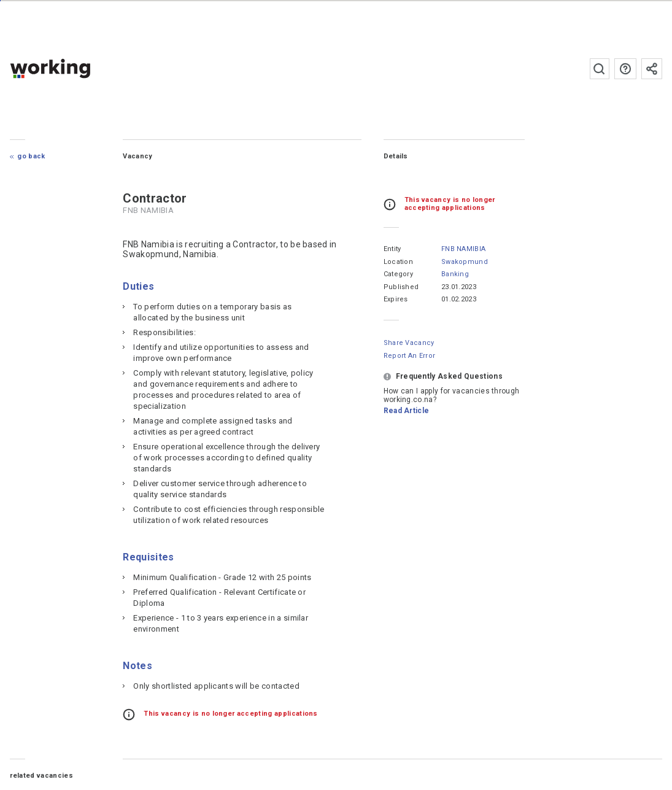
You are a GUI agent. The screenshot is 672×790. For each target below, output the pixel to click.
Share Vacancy (409, 343)
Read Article (407, 411)
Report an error (410, 356)
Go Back (31, 156)
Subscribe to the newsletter (652, 69)
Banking (455, 274)
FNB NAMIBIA (464, 249)
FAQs (625, 69)
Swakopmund (465, 262)
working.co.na (75, 68)
